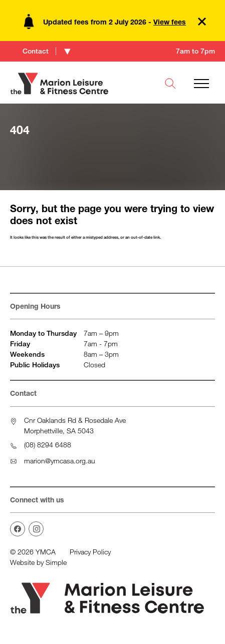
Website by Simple (38, 562)
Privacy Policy (90, 552)
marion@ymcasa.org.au (60, 461)
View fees (170, 22)
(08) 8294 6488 (48, 445)
